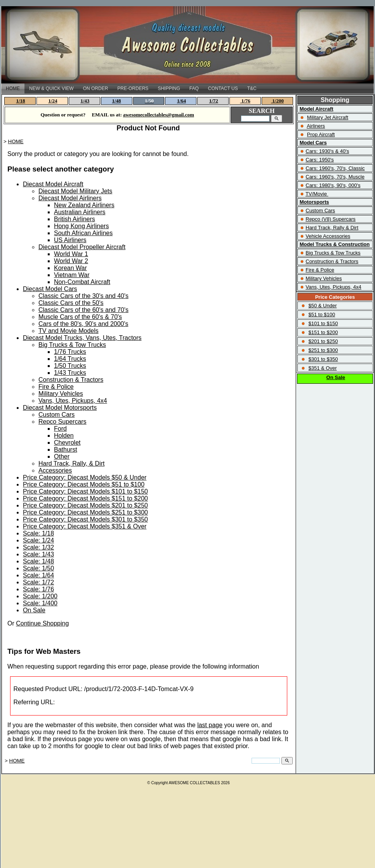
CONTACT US (223, 88)
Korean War (70, 268)
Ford (60, 429)
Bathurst (66, 450)
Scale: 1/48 (38, 561)
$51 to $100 (322, 314)
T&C (252, 88)
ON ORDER (96, 88)
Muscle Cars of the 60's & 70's (80, 317)
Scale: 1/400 (40, 603)
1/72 (214, 101)
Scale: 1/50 (38, 568)
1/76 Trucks (70, 352)
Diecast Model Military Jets (75, 191)
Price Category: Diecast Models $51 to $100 (84, 484)
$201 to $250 (323, 341)
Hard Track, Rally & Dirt (332, 228)
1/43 (85, 101)
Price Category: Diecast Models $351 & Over (85, 526)
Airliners (316, 126)
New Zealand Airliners (84, 205)
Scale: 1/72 (38, 582)
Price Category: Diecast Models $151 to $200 (85, 498)
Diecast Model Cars (50, 289)
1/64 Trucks (70, 359)
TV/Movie (316, 194)
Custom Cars (56, 415)
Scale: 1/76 (38, 589)
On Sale (34, 610)
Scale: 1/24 (38, 540)
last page (210, 725)
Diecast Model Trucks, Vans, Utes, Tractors (82, 338)
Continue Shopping (42, 623)
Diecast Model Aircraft (53, 184)
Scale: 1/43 (38, 554)
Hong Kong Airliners (81, 226)
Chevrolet (67, 443)
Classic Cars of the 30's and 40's (83, 296)
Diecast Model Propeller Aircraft (82, 247)
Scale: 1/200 (40, 596)
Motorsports (314, 202)
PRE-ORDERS (133, 88)
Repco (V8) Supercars (331, 219)
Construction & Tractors (71, 380)
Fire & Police (56, 387)
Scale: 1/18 (38, 533)
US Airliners (70, 240)
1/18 (21, 101)
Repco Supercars (62, 422)
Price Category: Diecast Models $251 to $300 (85, 512)
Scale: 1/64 (38, 575)
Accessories (55, 470)
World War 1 (71, 254)
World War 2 (71, 261)
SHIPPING (169, 88)
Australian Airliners (80, 212)
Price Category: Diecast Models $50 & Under (85, 477)
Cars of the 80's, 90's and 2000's (83, 324)
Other (62, 457)
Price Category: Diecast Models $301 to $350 (85, 519)
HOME (13, 88)
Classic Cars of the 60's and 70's (83, 310)
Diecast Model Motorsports (60, 408)
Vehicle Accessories (328, 236)
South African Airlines (83, 233)
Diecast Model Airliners (70, 198)
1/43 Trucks (70, 373)
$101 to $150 (323, 323)
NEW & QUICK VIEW (51, 88)
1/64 (181, 101)
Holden (64, 436)
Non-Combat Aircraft (82, 282)
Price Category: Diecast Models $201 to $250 (85, 505)
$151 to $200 (323, 332)
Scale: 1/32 (38, 547)
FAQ (194, 88)
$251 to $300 (323, 350)
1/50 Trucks (70, 366)
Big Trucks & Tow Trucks (72, 345)
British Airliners (75, 219)
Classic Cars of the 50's (71, 303)
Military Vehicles (61, 394)
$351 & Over (322, 368)
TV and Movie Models (69, 331)
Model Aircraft (317, 109)
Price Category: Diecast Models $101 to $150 (85, 491)
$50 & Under (322, 306)
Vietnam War (72, 275)
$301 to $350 (323, 359)
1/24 (53, 101)
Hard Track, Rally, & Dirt (71, 463)
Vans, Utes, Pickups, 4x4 (73, 401)
